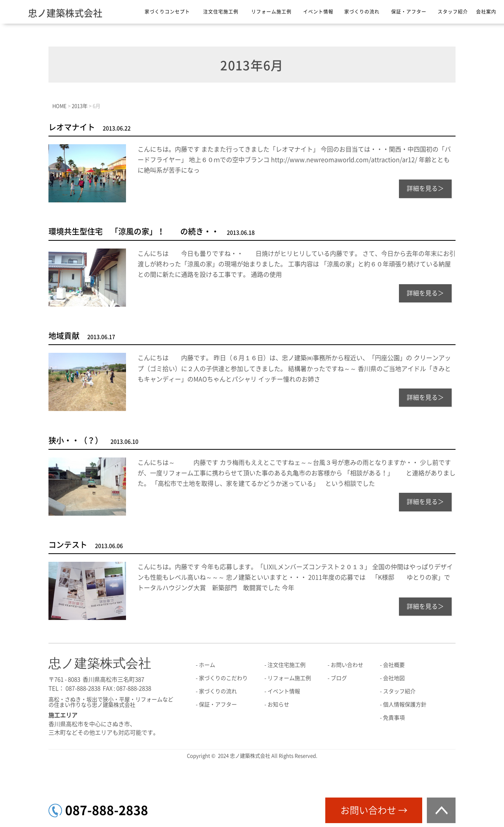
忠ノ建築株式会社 (65, 13)
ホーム (207, 665)
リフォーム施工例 (271, 12)
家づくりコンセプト (167, 12)
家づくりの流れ (362, 12)
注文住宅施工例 (221, 12)
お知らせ (278, 704)
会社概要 (394, 665)
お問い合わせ (347, 665)
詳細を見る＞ (425, 188)
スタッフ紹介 (453, 12)
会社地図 (394, 678)
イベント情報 (318, 12)
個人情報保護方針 (405, 704)
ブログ (339, 678)
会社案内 (486, 12)
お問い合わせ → (374, 810)
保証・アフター (409, 12)
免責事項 (394, 718)
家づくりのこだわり (223, 678)
